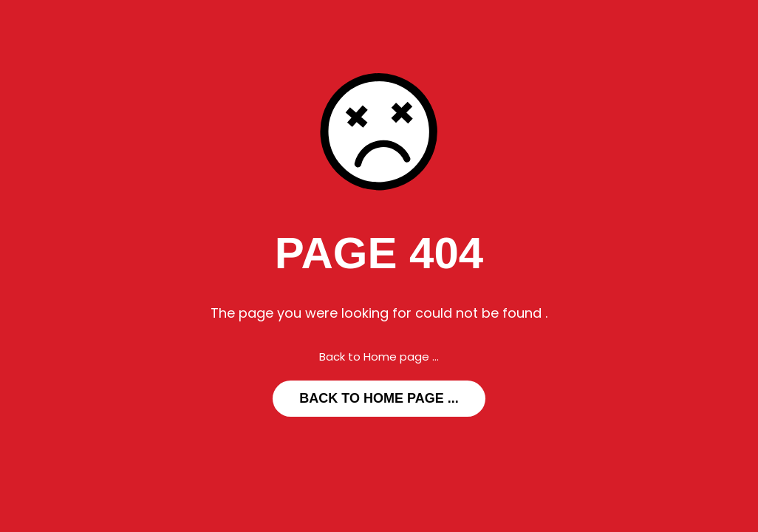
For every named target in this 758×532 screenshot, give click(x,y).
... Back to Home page (379, 398)
